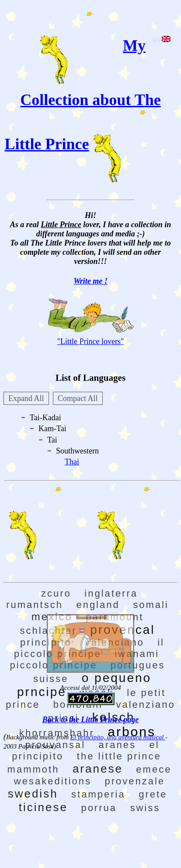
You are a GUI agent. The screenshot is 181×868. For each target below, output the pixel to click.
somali (151, 605)
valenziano (146, 705)
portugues (138, 665)
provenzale (135, 781)
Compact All (78, 398)
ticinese (43, 807)
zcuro (56, 593)
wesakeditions (53, 781)
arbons (132, 732)
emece (154, 769)
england (98, 605)
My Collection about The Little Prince (83, 95)
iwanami (137, 654)
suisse (51, 679)
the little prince (119, 756)
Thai (72, 462)
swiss (145, 808)
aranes (117, 745)
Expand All (26, 398)
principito (46, 642)
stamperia (98, 794)
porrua (99, 808)
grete (153, 794)
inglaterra (111, 593)
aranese (98, 769)
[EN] (162, 40)
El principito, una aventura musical (118, 737)
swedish (33, 794)
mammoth (33, 769)
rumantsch (35, 605)
